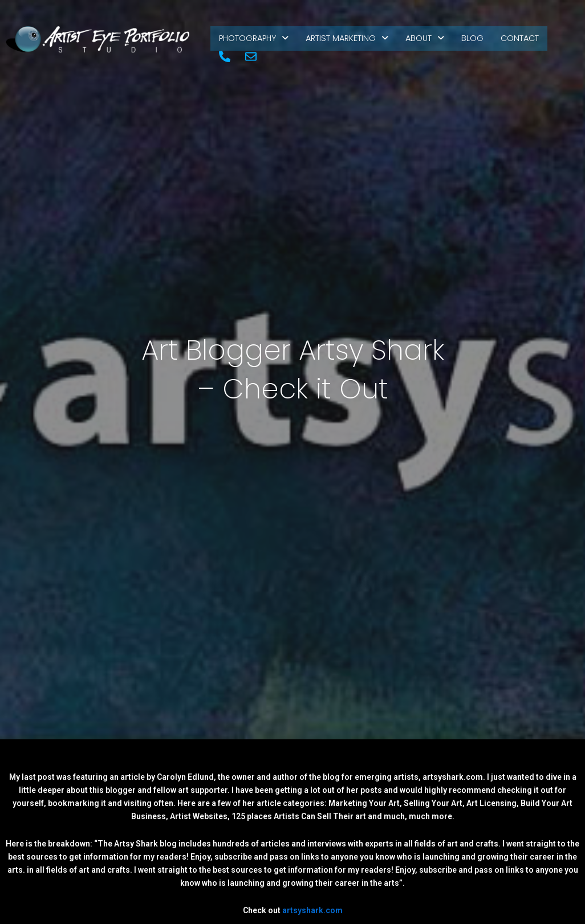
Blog (480, 41)
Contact (528, 41)
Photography (256, 41)
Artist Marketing (352, 41)
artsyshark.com (312, 913)
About (432, 41)
